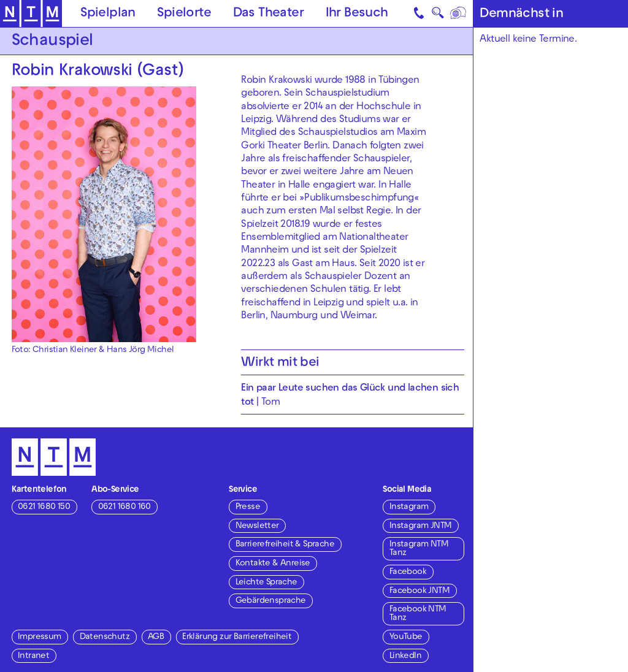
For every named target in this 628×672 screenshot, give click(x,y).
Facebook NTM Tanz (418, 614)
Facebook (408, 572)
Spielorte (184, 14)
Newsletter (257, 526)
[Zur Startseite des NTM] (31, 14)
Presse (248, 507)
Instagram (409, 507)
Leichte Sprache (266, 583)
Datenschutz (105, 637)
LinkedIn (405, 656)
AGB (156, 637)
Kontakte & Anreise (273, 564)
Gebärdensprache (271, 601)
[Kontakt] (419, 13)
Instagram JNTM (421, 526)
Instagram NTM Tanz (419, 549)
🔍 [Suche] (438, 15)
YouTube (406, 637)
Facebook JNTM (419, 591)
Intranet (33, 656)
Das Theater (268, 14)
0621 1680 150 (44, 507)
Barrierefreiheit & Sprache (285, 545)
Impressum (40, 637)
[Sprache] (458, 13)
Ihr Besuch (357, 14)
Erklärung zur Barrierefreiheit (237, 637)
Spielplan (108, 14)
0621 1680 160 (124, 507)
